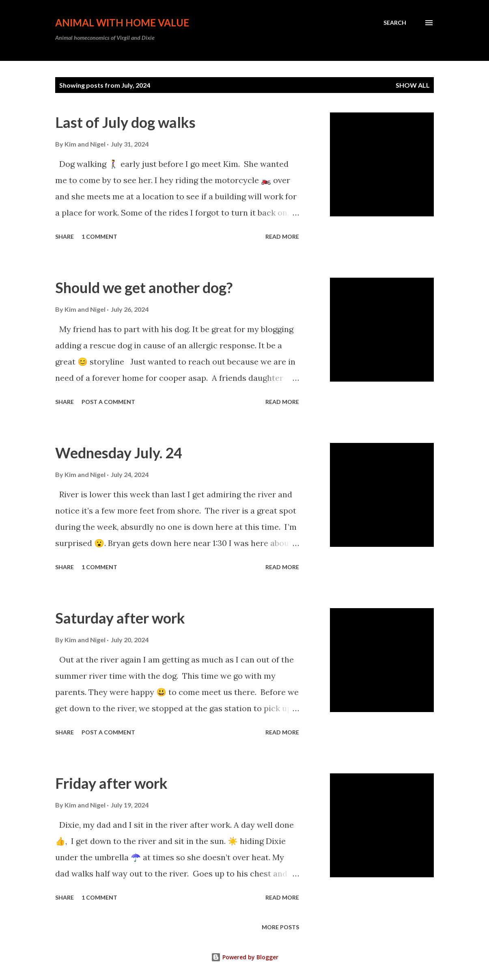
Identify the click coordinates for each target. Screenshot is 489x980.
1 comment (99, 236)
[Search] (395, 23)
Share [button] (65, 236)
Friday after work (111, 783)
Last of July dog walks (125, 122)
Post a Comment (108, 402)
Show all (413, 85)
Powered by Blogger (245, 957)
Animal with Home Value (122, 23)
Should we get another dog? (144, 287)
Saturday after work (120, 618)
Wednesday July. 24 (119, 453)
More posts (280, 927)
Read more (282, 236)
